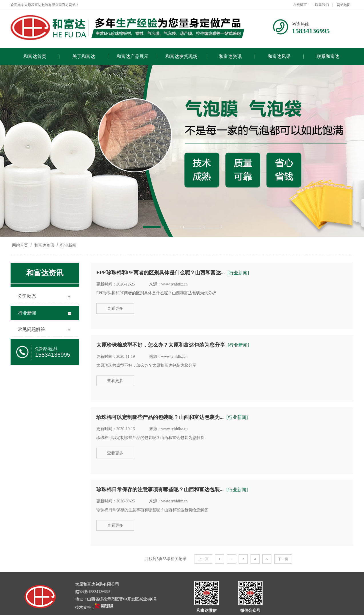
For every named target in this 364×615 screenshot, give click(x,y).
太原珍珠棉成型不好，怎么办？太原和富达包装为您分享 (161, 345)
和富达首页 (35, 56)
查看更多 (115, 309)
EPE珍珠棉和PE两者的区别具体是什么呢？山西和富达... (161, 273)
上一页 (203, 559)
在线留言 (300, 5)
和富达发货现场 (181, 56)
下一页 (283, 559)
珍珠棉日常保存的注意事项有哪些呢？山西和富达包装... (160, 490)
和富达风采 (279, 56)
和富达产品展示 (133, 56)
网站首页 (20, 245)
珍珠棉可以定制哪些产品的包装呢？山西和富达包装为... (160, 417)
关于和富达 (84, 56)
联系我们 (322, 5)
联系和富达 (328, 56)
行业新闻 (68, 245)
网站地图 (344, 5)
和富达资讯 (230, 56)
